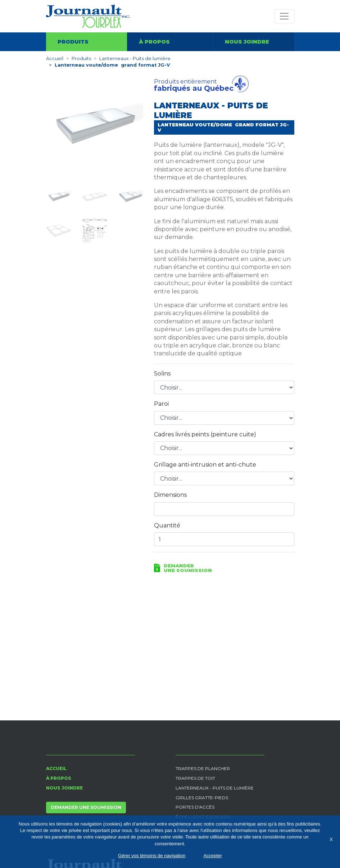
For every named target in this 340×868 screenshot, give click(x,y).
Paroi (161, 404)
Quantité (167, 525)
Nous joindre (247, 42)
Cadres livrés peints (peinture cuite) (205, 434)
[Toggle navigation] (284, 16)
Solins (162, 374)
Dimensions (170, 495)
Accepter (212, 856)
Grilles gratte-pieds (202, 798)
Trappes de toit (195, 778)
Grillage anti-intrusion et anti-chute (205, 465)
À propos (154, 42)
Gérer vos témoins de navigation (152, 856)
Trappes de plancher (203, 768)
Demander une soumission (86, 807)
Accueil (55, 59)
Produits (73, 42)
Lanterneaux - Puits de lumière (135, 59)
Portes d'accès (195, 807)
